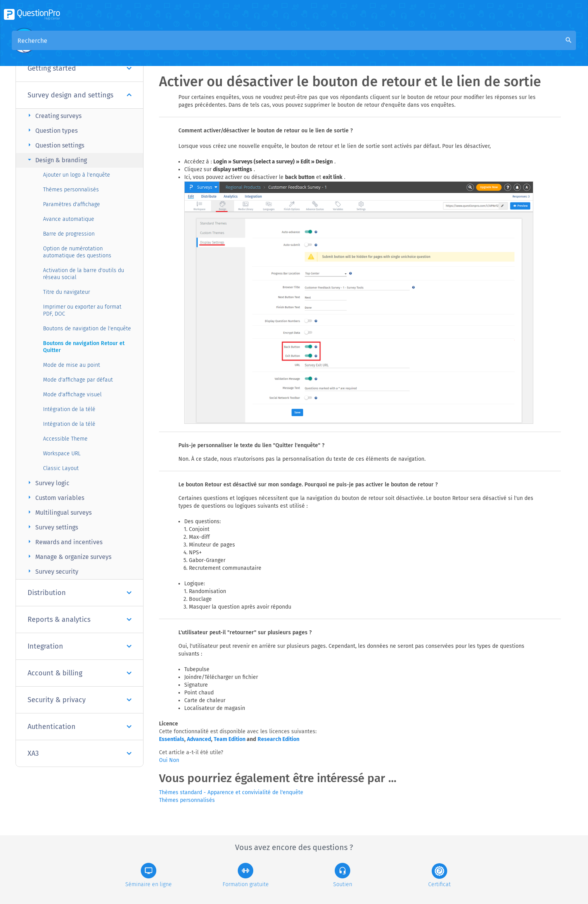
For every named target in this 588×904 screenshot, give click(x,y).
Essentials (172, 739)
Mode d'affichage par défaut (78, 380)
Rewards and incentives (64, 542)
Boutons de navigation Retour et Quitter (84, 347)
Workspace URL (62, 454)
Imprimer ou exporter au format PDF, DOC (82, 310)
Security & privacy (80, 700)
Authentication (80, 727)
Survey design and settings (80, 95)
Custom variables (55, 497)
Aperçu (188, 47)
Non (174, 760)
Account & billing (80, 673)
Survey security (52, 571)
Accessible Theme (65, 439)
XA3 (80, 753)
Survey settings (52, 527)
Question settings (55, 145)
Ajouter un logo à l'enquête (77, 175)
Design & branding (56, 160)
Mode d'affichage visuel (72, 395)
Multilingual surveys (59, 512)
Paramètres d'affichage (72, 204)
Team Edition (230, 739)
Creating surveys (54, 115)
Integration (80, 646)
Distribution (80, 593)
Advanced (199, 739)
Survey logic (48, 483)
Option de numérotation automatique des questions (77, 252)
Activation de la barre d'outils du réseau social (84, 274)
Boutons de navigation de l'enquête (87, 329)
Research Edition (278, 739)
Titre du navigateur (67, 292)
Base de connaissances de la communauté (266, 47)
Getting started (80, 68)
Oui (164, 760)
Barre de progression (69, 234)
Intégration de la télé (69, 409)
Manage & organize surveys (68, 556)
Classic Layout (61, 468)
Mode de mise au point (72, 365)
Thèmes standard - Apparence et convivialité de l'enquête (231, 792)
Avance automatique (69, 219)
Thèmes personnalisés (71, 190)
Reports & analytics (80, 619)
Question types (52, 130)
